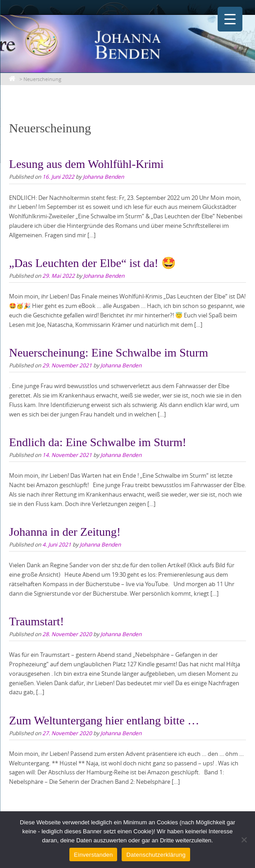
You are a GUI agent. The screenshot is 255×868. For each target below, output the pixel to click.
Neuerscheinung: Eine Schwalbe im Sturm (109, 353)
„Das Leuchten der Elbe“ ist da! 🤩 (92, 263)
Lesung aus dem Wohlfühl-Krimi (86, 164)
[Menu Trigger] (230, 19)
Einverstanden (93, 855)
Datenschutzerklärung (156, 855)
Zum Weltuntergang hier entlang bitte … (104, 721)
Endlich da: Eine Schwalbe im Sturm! (98, 442)
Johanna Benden (103, 176)
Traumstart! (36, 622)
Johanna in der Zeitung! (65, 532)
